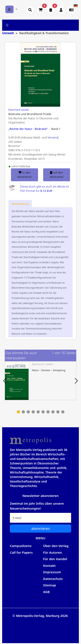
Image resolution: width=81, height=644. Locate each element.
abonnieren (40, 529)
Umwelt (8, 33)
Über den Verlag (56, 546)
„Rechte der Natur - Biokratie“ (28, 129)
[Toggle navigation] (7, 25)
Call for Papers (21, 552)
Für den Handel (55, 559)
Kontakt (49, 566)
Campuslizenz (21, 546)
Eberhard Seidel (19, 110)
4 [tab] (33, 412)
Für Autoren (53, 552)
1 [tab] (18, 412)
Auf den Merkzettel (57, 175)
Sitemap (50, 585)
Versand (53, 137)
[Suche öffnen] (30, 10)
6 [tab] (43, 412)
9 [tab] (58, 412)
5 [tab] (38, 412)
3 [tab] (28, 412)
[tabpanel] (40, 381)
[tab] (20, 204)
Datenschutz (53, 579)
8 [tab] (53, 412)
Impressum (52, 572)
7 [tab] (48, 412)
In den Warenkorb (24, 175)
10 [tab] (63, 412)
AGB (47, 592)
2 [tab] (23, 412)
